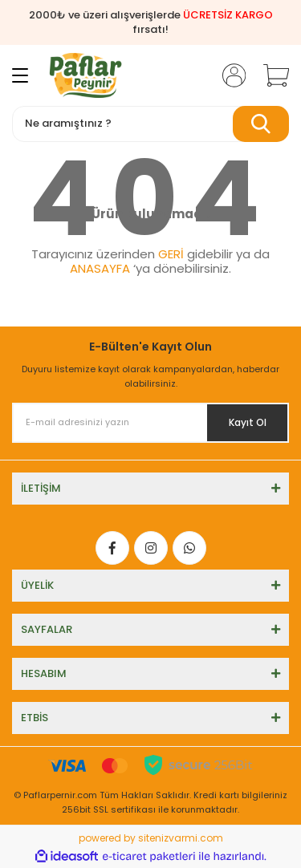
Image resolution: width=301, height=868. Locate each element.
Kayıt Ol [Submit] (248, 422)
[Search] (150, 124)
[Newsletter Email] (150, 423)
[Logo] (85, 75)
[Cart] (270, 75)
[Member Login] (229, 75)
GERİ (171, 254)
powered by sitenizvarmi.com (151, 838)
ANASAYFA (100, 268)
